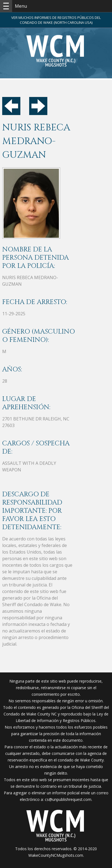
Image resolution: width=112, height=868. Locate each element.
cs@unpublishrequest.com (68, 799)
